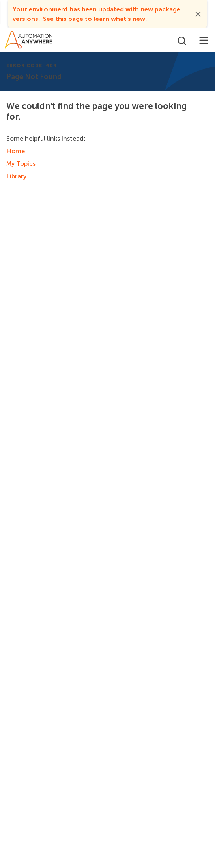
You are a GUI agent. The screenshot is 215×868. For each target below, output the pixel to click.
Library (16, 176)
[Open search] (181, 40)
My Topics (21, 164)
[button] (198, 14)
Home (16, 151)
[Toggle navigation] (204, 40)
